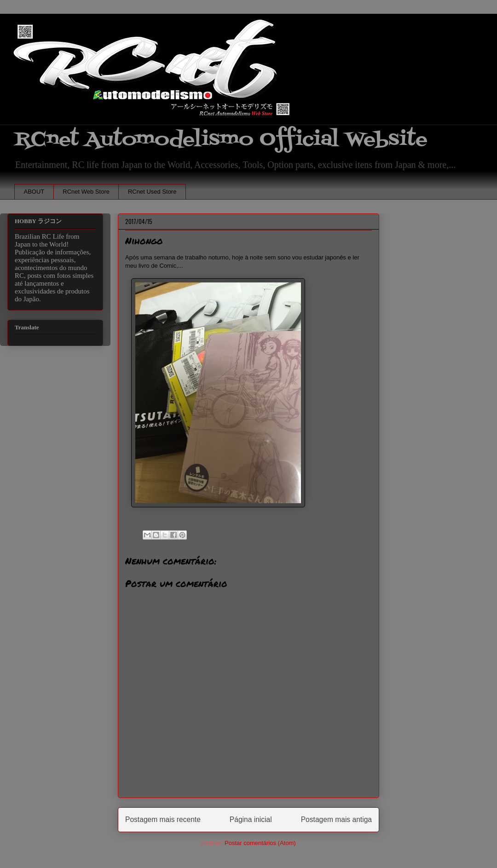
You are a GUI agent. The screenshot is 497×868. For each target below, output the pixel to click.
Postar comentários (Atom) (260, 843)
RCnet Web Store (86, 192)
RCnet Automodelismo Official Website (221, 140)
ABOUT (34, 192)
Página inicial (251, 819)
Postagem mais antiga (336, 819)
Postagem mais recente (163, 819)
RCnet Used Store (152, 192)
